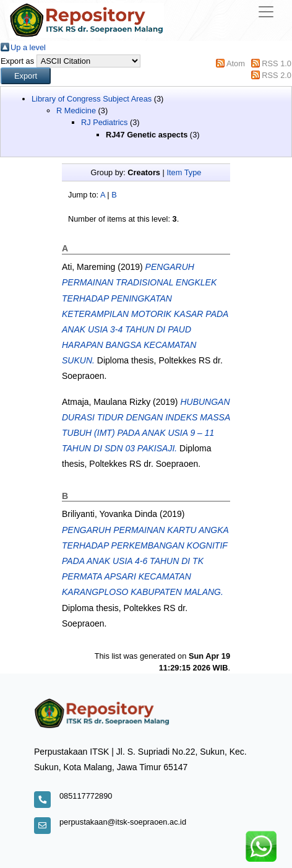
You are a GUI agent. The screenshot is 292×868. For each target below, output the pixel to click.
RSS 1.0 (277, 63)
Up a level (28, 47)
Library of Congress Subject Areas (92, 99)
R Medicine (76, 111)
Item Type (184, 172)
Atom (236, 63)
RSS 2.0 (277, 75)
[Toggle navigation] (266, 12)
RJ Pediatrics (104, 122)
